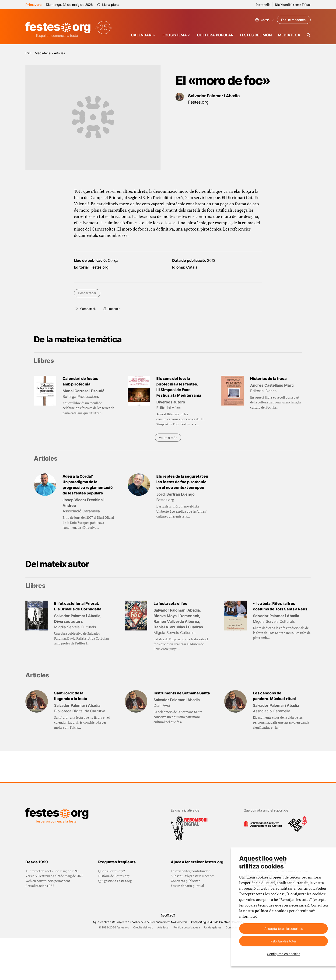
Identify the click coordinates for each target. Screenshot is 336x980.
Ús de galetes (213, 969)
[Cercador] (309, 35)
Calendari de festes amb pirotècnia (80, 381)
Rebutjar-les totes (283, 941)
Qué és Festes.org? (112, 913)
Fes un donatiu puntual (187, 928)
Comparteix (88, 309)
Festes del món (256, 35)
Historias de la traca (268, 378)
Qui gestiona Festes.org (115, 923)
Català (264, 20)
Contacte (232, 969)
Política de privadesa (187, 969)
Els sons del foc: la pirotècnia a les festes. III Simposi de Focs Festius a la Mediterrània (179, 387)
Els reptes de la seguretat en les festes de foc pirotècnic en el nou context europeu (182, 482)
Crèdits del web (143, 969)
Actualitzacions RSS (40, 928)
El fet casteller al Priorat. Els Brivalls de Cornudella (78, 606)
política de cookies (271, 911)
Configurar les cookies (283, 954)
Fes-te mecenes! (294, 20)
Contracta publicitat (185, 923)
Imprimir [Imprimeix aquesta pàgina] (114, 309)
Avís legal (163, 969)
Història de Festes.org (114, 918)
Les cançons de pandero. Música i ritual (274, 696)
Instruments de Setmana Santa (182, 693)
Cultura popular (215, 35)
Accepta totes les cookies (284, 929)
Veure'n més (168, 438)
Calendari (142, 35)
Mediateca (289, 35)
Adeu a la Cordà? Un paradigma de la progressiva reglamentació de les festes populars (88, 485)
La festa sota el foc (170, 603)
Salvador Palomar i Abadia (214, 96)
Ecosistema (175, 35)
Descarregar (87, 293)
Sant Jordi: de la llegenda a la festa (71, 696)
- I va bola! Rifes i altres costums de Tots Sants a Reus (280, 606)
